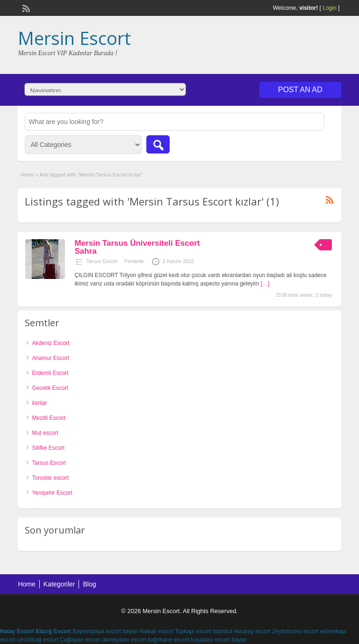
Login (329, 8)
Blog (89, 584)
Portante (134, 261)
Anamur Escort (50, 358)
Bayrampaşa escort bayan (105, 631)
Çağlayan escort (80, 640)
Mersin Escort (74, 38)
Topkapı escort (193, 631)
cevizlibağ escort (38, 640)
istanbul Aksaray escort (241, 631)
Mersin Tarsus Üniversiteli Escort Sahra (137, 247)
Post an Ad (300, 90)
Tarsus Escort (102, 261)
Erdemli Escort (50, 373)
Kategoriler (59, 584)
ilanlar (39, 403)
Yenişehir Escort (52, 493)
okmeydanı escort (124, 640)
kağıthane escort (169, 640)
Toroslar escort (50, 478)
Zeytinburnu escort (295, 631)
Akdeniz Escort (50, 343)
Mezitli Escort (48, 418)
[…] (265, 284)
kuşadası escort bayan (219, 640)
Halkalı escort (156, 631)
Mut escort (45, 433)
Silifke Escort (48, 448)
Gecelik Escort (50, 388)
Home (27, 175)
